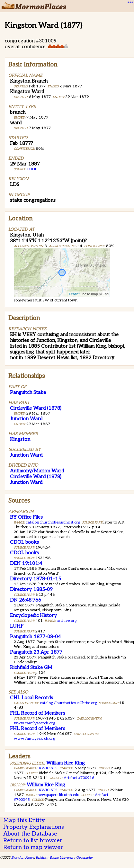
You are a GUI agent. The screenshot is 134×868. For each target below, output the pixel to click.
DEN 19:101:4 (26, 563)
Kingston (20, 439)
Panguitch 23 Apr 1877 (36, 652)
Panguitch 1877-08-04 (35, 637)
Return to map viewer (33, 847)
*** (130, 4)
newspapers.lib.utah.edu (58, 795)
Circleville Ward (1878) (36, 408)
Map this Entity (24, 820)
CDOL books (24, 542)
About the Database (30, 834)
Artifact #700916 (79, 778)
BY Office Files (26, 517)
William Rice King (66, 763)
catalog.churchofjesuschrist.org (53, 522)
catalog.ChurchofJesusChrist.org (68, 703)
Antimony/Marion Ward (37, 471)
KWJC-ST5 (48, 768)
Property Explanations (34, 827)
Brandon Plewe (23, 858)
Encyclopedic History (33, 615)
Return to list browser (33, 841)
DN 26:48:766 (26, 600)
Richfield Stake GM (31, 667)
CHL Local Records (31, 698)
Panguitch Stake (28, 392)
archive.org (67, 621)
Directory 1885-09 (31, 589)
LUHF (32, 169)
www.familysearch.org (34, 723)
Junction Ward (26, 419)
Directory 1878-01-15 (36, 579)
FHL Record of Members (38, 713)
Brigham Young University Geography (64, 858)
